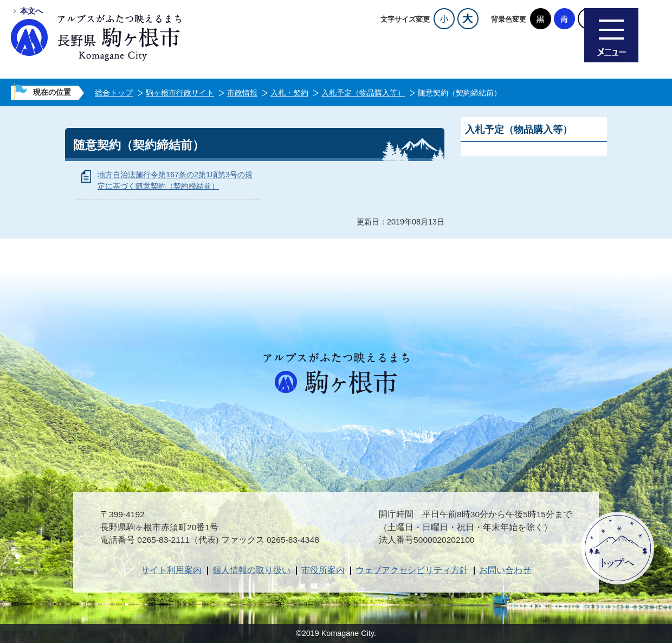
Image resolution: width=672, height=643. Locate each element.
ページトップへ (618, 548)
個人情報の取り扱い (251, 570)
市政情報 (242, 93)
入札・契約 (289, 93)
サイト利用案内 (171, 570)
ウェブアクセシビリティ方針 (412, 570)
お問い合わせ (505, 570)
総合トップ (114, 93)
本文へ (31, 11)
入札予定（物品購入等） (363, 93)
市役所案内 (323, 570)
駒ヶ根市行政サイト (180, 93)
